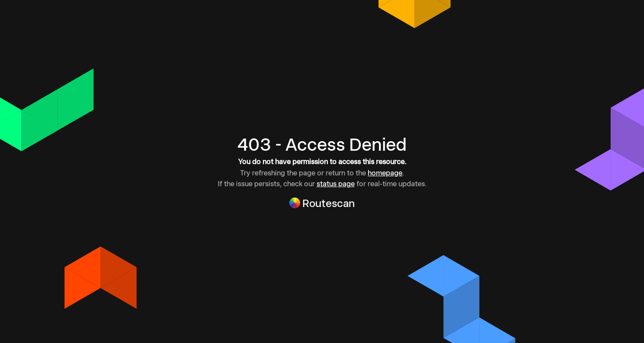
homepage (385, 173)
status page (336, 184)
